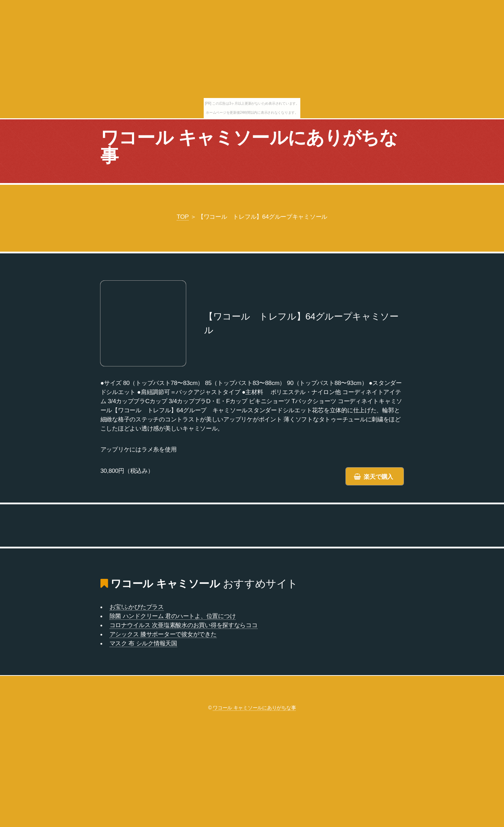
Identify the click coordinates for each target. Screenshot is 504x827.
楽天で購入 (378, 477)
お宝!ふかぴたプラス (137, 607)
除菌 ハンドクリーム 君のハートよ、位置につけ (173, 616)
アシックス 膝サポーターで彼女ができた (163, 634)
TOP (183, 217)
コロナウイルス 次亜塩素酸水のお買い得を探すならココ (184, 625)
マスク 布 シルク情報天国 (143, 643)
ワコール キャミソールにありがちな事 (249, 147)
